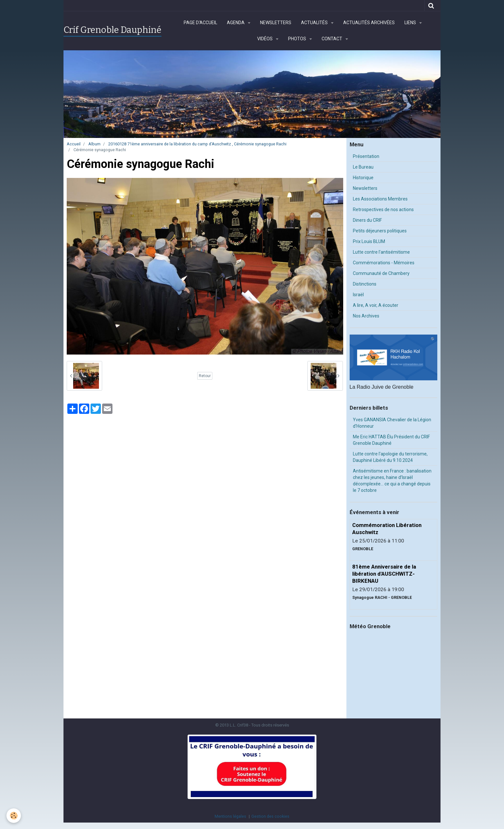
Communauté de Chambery (381, 273)
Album (94, 144)
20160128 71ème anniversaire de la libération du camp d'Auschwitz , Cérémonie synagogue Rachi (197, 144)
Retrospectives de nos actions (383, 210)
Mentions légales (230, 816)
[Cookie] (14, 816)
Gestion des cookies (270, 816)
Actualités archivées (369, 23)
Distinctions (365, 284)
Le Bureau (363, 167)
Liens (411, 23)
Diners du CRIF (367, 220)
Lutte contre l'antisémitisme (381, 252)
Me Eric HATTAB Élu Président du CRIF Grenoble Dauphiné (391, 440)
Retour (205, 376)
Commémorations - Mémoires (384, 263)
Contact (332, 39)
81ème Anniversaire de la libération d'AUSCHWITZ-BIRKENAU (384, 574)
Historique (363, 178)
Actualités (315, 23)
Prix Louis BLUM (369, 241)
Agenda (236, 23)
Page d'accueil (200, 23)
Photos (298, 39)
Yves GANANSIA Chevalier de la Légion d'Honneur (392, 423)
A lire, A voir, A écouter (376, 305)
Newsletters (276, 23)
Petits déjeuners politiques (380, 231)
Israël (358, 295)
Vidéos (265, 39)
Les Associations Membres (380, 199)
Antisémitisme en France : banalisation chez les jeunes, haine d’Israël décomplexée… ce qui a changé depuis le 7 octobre (392, 481)
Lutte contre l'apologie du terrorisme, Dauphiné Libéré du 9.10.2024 (390, 457)
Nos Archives (366, 316)
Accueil (74, 144)
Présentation (366, 156)
